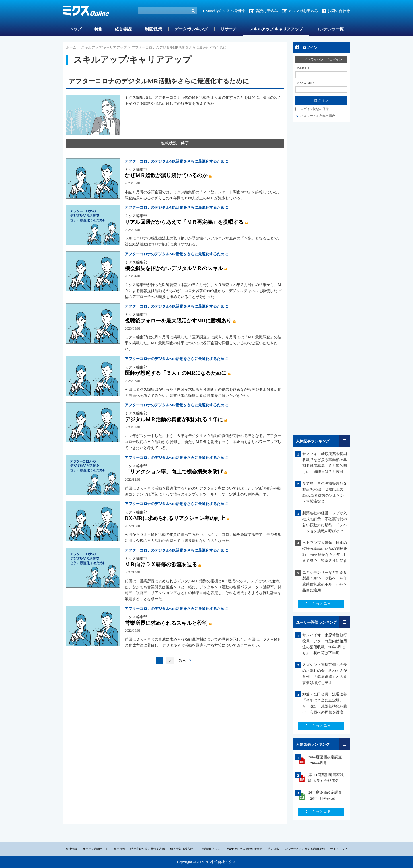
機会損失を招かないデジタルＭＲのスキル (174, 268)
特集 (98, 29)
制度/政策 (153, 29)
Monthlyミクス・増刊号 (225, 11)
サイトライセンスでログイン (322, 59)
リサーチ (229, 29)
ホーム (71, 47)
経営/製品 (124, 29)
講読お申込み (267, 11)
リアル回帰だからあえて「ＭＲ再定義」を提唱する (184, 222)
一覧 (344, 441)
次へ (183, 661)
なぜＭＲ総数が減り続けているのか (166, 175)
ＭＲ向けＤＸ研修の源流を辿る (161, 565)
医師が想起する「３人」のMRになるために (176, 373)
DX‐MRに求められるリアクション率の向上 (175, 518)
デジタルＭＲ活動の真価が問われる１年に (174, 419)
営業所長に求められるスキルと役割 (166, 623)
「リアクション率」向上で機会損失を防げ (174, 472)
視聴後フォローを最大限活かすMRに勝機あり (178, 321)
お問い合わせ (339, 11)
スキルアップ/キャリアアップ (276, 29)
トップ (75, 29)
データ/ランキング (191, 29)
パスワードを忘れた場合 (318, 116)
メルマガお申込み (303, 11)
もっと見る (321, 603)
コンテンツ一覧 (330, 29)
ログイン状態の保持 (314, 109)
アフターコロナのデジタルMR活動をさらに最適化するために (176, 161)
